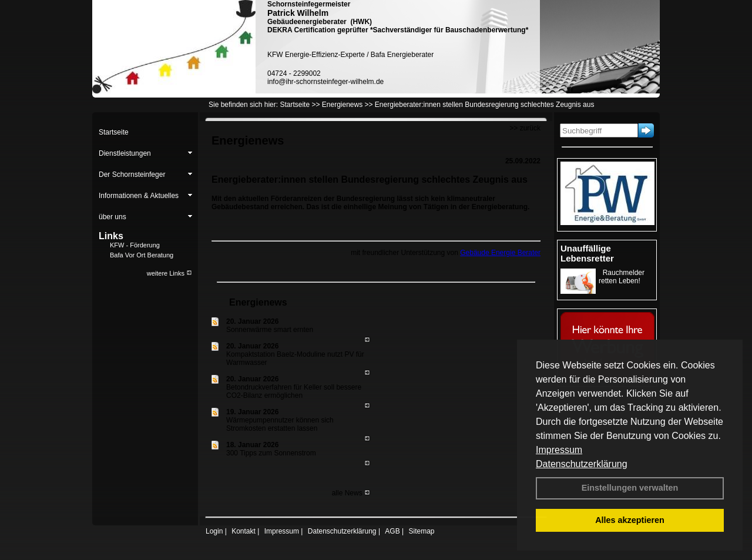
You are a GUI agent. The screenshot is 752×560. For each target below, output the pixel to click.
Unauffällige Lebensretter (587, 253)
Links (111, 236)
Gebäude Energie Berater (500, 253)
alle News (351, 493)
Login (214, 531)
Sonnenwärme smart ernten (270, 330)
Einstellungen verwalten (630, 488)
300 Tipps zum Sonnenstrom (271, 453)
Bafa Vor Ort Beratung (142, 255)
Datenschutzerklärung (582, 464)
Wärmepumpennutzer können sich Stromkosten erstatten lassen (280, 424)
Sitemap (421, 531)
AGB (392, 531)
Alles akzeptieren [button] (630, 520)
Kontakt (244, 531)
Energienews (258, 302)
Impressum (559, 450)
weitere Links (169, 273)
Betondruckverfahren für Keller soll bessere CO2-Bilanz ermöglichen (294, 391)
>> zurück (525, 128)
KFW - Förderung (135, 245)
